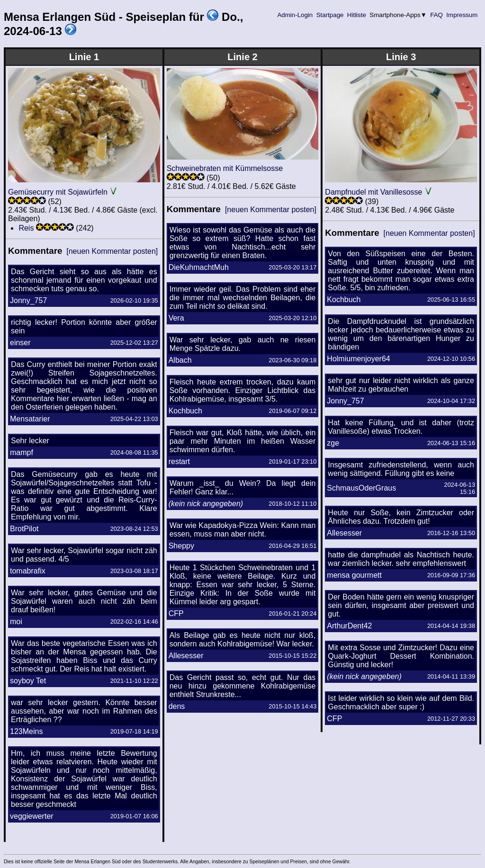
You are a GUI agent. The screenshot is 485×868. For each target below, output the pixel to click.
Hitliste (356, 15)
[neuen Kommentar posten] (112, 251)
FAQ (437, 15)
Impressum (462, 15)
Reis (26, 228)
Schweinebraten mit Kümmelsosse (225, 168)
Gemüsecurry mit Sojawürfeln (58, 192)
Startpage (330, 15)
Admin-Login (295, 15)
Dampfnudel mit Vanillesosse (373, 192)
